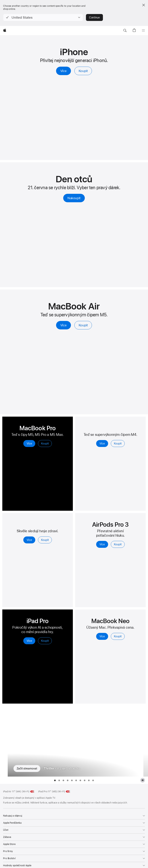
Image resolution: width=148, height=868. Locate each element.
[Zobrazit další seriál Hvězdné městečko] (146, 741)
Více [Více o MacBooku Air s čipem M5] (64, 325)
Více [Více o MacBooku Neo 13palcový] (102, 636)
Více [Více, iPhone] (64, 71)
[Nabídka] (143, 31)
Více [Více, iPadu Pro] (29, 641)
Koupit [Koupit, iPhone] (83, 71)
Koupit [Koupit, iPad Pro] (45, 641)
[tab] (55, 780)
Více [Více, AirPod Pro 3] (102, 544)
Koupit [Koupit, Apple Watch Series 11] (45, 540)
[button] (43, 17)
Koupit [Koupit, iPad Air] (118, 444)
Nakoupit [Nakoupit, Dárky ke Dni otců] (74, 198)
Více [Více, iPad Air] (102, 444)
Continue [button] (94, 17)
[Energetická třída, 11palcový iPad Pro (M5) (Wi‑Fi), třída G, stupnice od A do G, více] (68, 792)
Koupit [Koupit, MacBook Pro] (45, 444)
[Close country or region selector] (144, 5)
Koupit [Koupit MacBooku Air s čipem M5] (83, 325)
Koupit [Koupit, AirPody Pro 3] (118, 544)
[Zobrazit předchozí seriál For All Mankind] (2, 741)
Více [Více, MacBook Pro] (29, 444)
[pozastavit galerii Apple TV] (143, 780)
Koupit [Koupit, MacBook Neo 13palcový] (118, 636)
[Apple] (5, 31)
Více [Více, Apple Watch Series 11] (29, 540)
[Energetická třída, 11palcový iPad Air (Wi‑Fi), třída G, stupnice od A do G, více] (32, 792)
